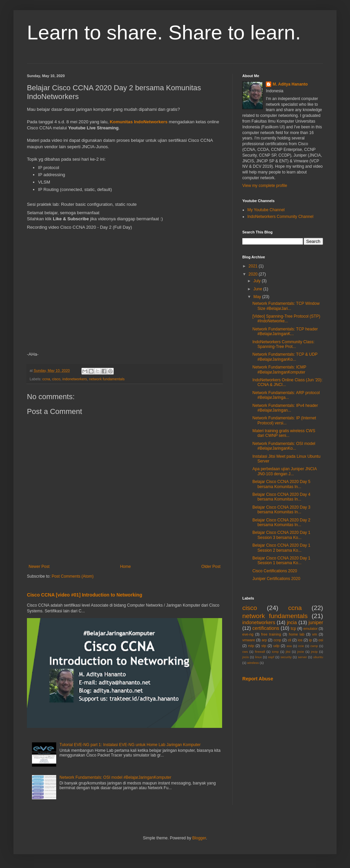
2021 (254, 266)
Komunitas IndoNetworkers (138, 122)
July (258, 281)
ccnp (277, 640)
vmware (249, 640)
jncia (292, 622)
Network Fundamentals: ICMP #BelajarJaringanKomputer (279, 369)
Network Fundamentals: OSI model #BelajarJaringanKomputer (115, 777)
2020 (254, 274)
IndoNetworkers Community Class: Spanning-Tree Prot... (284, 344)
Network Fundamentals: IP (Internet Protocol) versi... (284, 420)
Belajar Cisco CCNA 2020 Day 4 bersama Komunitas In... (281, 497)
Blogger (199, 838)
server (302, 657)
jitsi (288, 652)
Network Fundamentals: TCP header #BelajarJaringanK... (285, 331)
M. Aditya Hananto (290, 84)
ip (310, 640)
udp (276, 646)
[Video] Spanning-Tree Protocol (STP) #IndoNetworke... (286, 319)
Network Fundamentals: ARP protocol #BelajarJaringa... (286, 395)
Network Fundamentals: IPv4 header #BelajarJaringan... (285, 408)
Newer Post (39, 567)
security (286, 657)
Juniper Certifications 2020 (276, 579)
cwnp (314, 646)
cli (289, 640)
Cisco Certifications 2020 (275, 571)
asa (289, 646)
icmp (275, 652)
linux (258, 657)
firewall (260, 652)
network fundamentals (107, 379)
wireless (253, 663)
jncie (301, 652)
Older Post (211, 567)
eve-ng (248, 634)
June (258, 289)
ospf (271, 657)
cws (245, 652)
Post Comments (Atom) (73, 576)
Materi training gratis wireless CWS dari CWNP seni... (284, 433)
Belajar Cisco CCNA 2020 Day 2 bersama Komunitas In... (281, 522)
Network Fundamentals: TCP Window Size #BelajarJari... (286, 306)
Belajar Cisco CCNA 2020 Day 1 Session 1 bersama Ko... (281, 560)
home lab (296, 634)
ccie (301, 646)
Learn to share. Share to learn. (164, 33)
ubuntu (318, 657)
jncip (314, 652)
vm (315, 634)
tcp (293, 629)
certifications (266, 628)
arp (264, 640)
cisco (56, 379)
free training (271, 634)
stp (264, 646)
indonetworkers (75, 379)
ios (300, 640)
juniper (316, 622)
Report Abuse (258, 679)
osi (321, 640)
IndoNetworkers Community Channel (280, 217)
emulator (311, 629)
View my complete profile (265, 186)
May (258, 297)
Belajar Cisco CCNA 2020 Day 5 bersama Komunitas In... (281, 484)
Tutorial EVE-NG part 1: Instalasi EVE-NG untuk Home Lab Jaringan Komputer (130, 745)
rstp (251, 646)
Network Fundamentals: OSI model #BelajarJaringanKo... (284, 446)
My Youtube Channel (266, 210)
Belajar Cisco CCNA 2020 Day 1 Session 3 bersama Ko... (281, 535)
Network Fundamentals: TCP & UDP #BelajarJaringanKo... (285, 357)
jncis (246, 657)
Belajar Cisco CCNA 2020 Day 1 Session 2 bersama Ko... (281, 548)
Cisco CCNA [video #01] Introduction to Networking (84, 595)
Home (126, 567)
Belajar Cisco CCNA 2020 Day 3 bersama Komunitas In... (281, 510)
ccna (46, 379)
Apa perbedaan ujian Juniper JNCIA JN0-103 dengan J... (285, 471)
